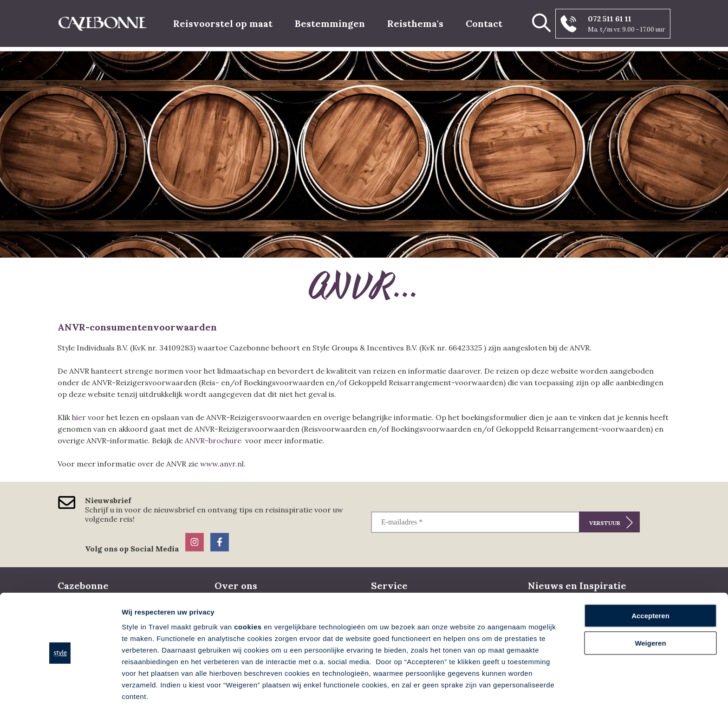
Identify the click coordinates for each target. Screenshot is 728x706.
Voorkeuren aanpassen (160, 688)
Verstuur (605, 523)
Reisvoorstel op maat (223, 23)
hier (79, 417)
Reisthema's (415, 23)
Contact (484, 23)
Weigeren (650, 608)
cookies (248, 593)
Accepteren (650, 581)
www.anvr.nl (222, 464)
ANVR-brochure (213, 440)
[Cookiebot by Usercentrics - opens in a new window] (60, 688)
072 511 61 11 (610, 19)
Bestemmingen (330, 23)
